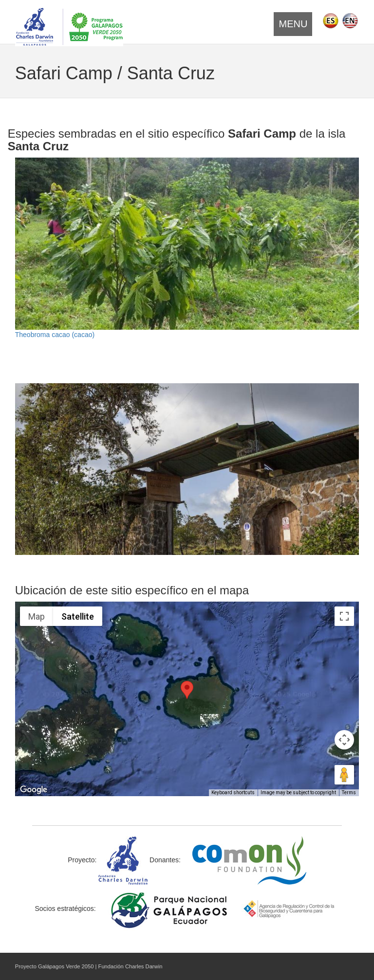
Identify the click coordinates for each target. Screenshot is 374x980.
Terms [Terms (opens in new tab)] (349, 793)
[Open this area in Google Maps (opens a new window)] (34, 790)
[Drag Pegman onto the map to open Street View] (344, 775)
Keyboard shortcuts (233, 793)
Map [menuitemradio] (37, 616)
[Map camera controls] (344, 740)
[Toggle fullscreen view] (344, 616)
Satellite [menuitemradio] (78, 616)
